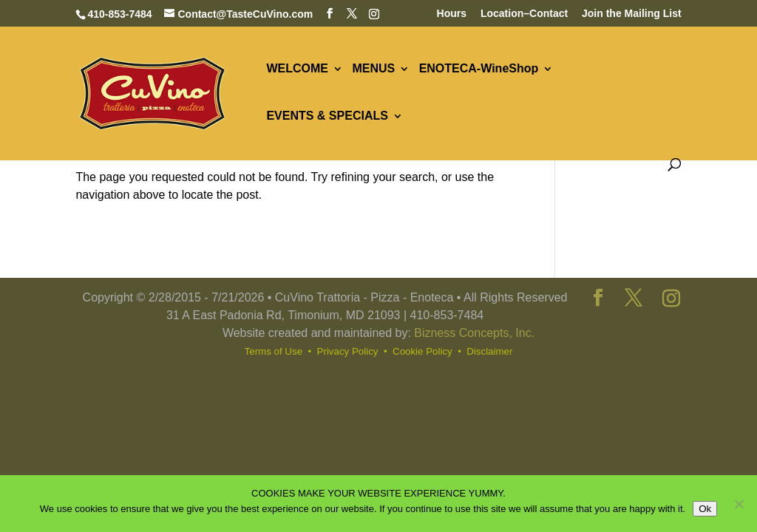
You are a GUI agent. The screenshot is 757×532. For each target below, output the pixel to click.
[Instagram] (374, 14)
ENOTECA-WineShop (479, 69)
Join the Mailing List (632, 14)
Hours (452, 14)
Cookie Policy (422, 351)
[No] (739, 504)
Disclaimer (489, 351)
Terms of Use (274, 351)
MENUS (373, 69)
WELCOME (297, 69)
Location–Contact (524, 14)
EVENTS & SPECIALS (327, 116)
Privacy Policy (348, 351)
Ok (705, 509)
